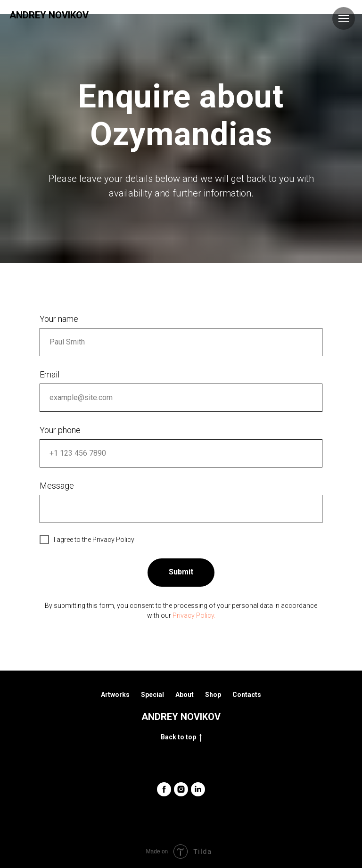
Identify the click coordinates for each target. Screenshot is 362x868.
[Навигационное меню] (344, 18)
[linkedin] (198, 789)
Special (152, 695)
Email (49, 374)
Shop (213, 695)
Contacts (247, 695)
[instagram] (181, 789)
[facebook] (164, 789)
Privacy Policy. (194, 615)
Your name (59, 319)
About (185, 695)
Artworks (115, 695)
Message (57, 486)
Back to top (181, 737)
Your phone (60, 430)
